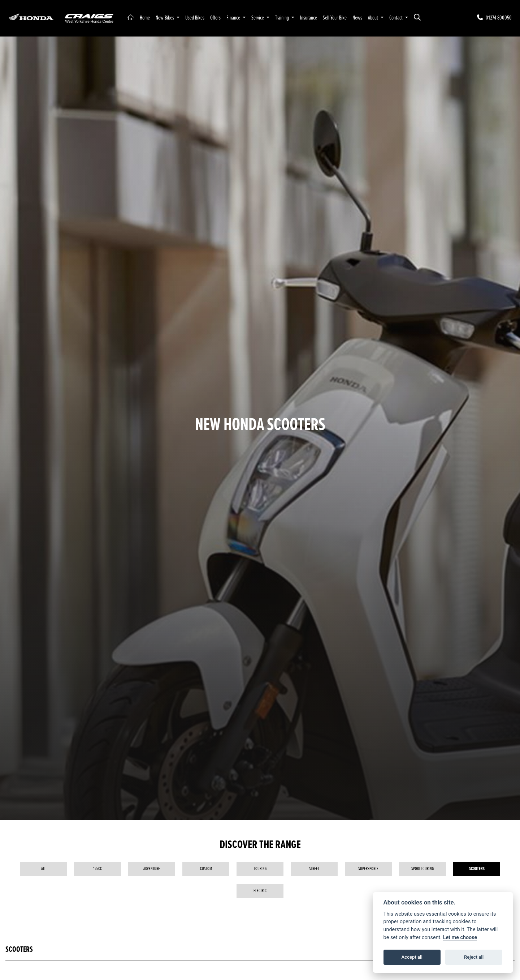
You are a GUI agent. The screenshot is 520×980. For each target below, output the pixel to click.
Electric (260, 891)
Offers (215, 18)
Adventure (152, 869)
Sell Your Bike (335, 18)
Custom (206, 869)
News (357, 18)
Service (258, 18)
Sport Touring (422, 869)
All (44, 869)
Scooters (477, 869)
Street (314, 869)
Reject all (474, 957)
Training (283, 18)
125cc (97, 869)
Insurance (309, 18)
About (374, 18)
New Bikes (165, 18)
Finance (234, 18)
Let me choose (460, 938)
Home (145, 18)
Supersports (368, 869)
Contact (396, 18)
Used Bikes (195, 18)
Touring (260, 869)
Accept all (412, 957)
